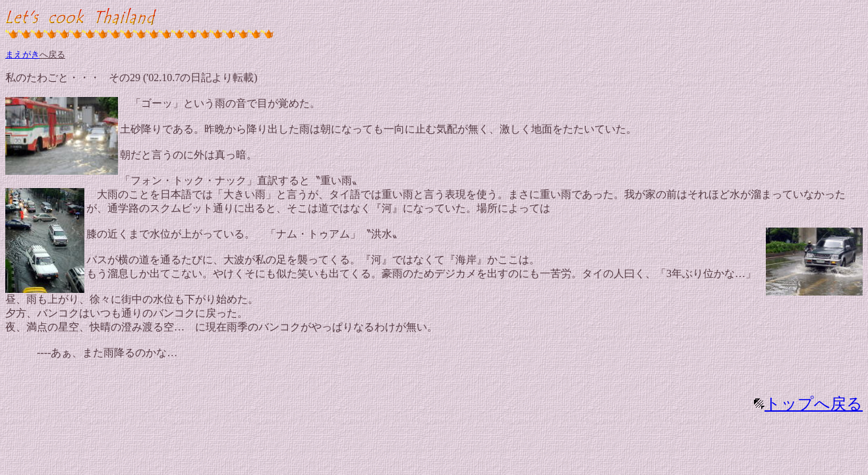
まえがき (22, 54)
